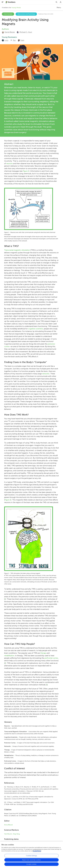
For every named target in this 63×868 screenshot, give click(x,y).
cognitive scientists (36, 329)
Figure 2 (8, 500)
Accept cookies (31, 864)
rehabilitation (9, 656)
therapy (43, 653)
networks (46, 374)
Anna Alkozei (8, 825)
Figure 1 (26, 171)
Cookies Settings (32, 856)
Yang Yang (16, 834)
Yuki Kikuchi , (8, 834)
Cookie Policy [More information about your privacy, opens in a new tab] (37, 851)
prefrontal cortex (51, 658)
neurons (9, 164)
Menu (59, 8)
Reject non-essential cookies (31, 860)
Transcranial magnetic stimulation (17, 250)
